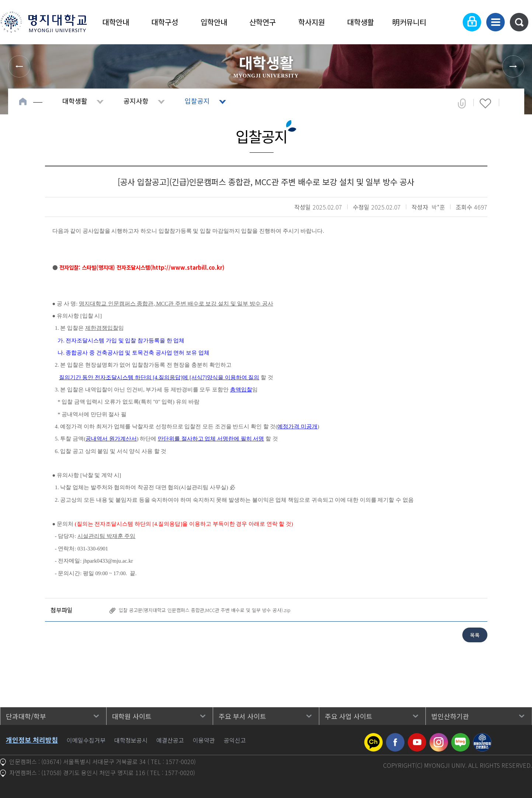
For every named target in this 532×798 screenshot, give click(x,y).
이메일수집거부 (86, 740)
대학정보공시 (131, 740)
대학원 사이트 (132, 716)
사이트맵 (496, 22)
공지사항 (136, 101)
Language (449, 22)
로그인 (472, 22)
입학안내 (214, 22)
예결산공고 (170, 740)
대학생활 (361, 22)
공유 (462, 103)
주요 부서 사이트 (242, 716)
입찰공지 (197, 101)
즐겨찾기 (485, 103)
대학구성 (165, 22)
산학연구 (262, 22)
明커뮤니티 (409, 22)
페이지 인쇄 (510, 103)
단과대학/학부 (26, 716)
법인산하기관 (450, 716)
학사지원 (312, 22)
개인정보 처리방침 (32, 740)
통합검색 (519, 22)
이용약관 (204, 740)
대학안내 (116, 22)
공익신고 (235, 740)
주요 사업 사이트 (349, 716)
